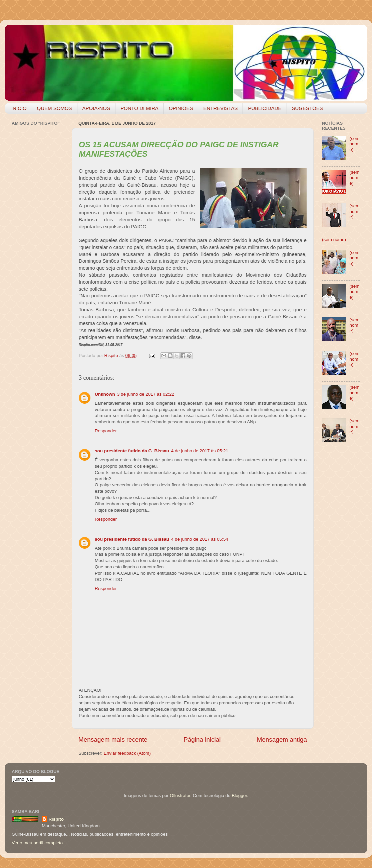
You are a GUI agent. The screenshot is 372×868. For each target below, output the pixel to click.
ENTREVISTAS (220, 108)
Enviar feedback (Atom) (127, 753)
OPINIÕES (181, 108)
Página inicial (202, 739)
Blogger (239, 795)
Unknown (105, 394)
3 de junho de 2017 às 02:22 (146, 394)
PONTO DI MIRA (139, 108)
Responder (106, 431)
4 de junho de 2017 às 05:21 (200, 451)
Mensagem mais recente (113, 739)
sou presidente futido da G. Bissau (132, 451)
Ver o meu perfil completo (37, 843)
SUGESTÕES (307, 108)
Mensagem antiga (282, 739)
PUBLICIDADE (265, 108)
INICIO (19, 108)
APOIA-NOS (96, 108)
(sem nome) (354, 144)
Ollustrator (180, 795)
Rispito (56, 819)
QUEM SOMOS (55, 108)
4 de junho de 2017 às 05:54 (200, 539)
